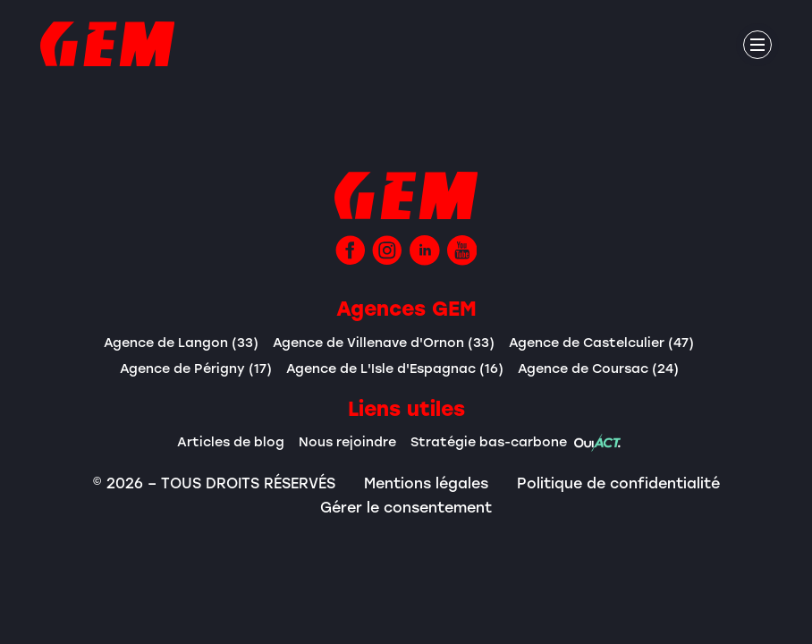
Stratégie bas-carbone (516, 443)
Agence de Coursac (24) (598, 368)
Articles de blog (231, 442)
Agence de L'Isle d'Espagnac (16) (395, 368)
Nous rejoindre (347, 442)
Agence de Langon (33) (181, 342)
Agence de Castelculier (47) (601, 342)
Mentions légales (426, 483)
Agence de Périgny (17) (196, 368)
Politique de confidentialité (618, 483)
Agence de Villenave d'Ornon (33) (384, 342)
